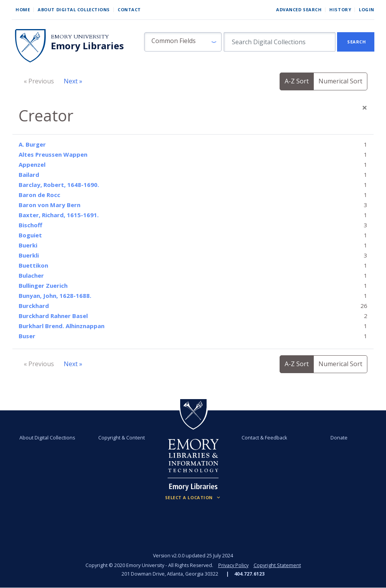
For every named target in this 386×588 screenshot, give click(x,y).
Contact (129, 10)
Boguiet (30, 235)
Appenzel (32, 164)
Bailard (29, 175)
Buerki (28, 245)
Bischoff (30, 225)
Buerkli (29, 255)
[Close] (365, 107)
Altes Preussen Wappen (53, 154)
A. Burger (32, 144)
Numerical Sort (340, 81)
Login (367, 10)
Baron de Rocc (39, 195)
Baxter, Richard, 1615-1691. (59, 215)
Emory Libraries (87, 46)
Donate (339, 438)
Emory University (80, 37)
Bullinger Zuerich (43, 285)
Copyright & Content (122, 438)
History (340, 10)
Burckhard (34, 306)
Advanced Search (299, 10)
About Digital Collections (74, 10)
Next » (73, 81)
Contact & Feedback (264, 438)
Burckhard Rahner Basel (53, 316)
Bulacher (31, 275)
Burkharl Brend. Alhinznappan (62, 326)
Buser (27, 336)
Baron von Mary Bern (50, 205)
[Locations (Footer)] (193, 498)
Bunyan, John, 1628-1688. (55, 296)
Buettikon (33, 265)
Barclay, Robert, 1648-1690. (59, 185)
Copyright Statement (277, 565)
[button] (183, 42)
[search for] (280, 42)
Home (23, 10)
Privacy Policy (233, 565)
